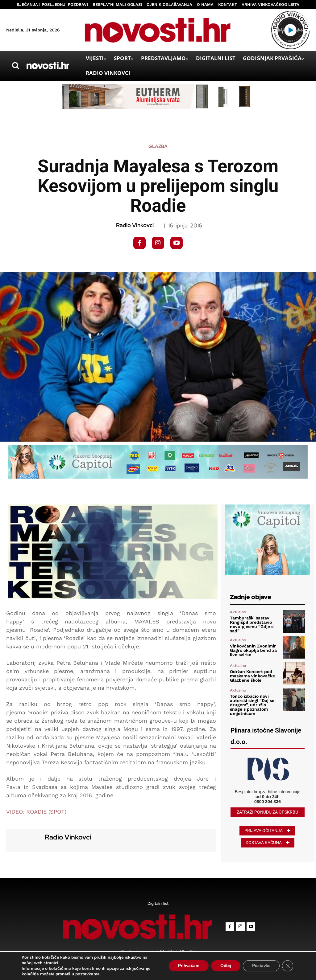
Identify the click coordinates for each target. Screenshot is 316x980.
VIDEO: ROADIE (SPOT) (36, 812)
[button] (15, 66)
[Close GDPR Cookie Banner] (288, 966)
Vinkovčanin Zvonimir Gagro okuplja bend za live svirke (253, 650)
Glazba (158, 147)
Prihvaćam (189, 966)
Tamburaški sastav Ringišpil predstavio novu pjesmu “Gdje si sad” (252, 624)
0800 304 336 (268, 802)
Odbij (226, 966)
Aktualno (238, 612)
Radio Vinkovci (135, 225)
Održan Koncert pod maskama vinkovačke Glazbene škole (252, 676)
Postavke (261, 966)
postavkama (87, 974)
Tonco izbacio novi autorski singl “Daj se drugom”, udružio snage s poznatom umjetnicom (252, 705)
